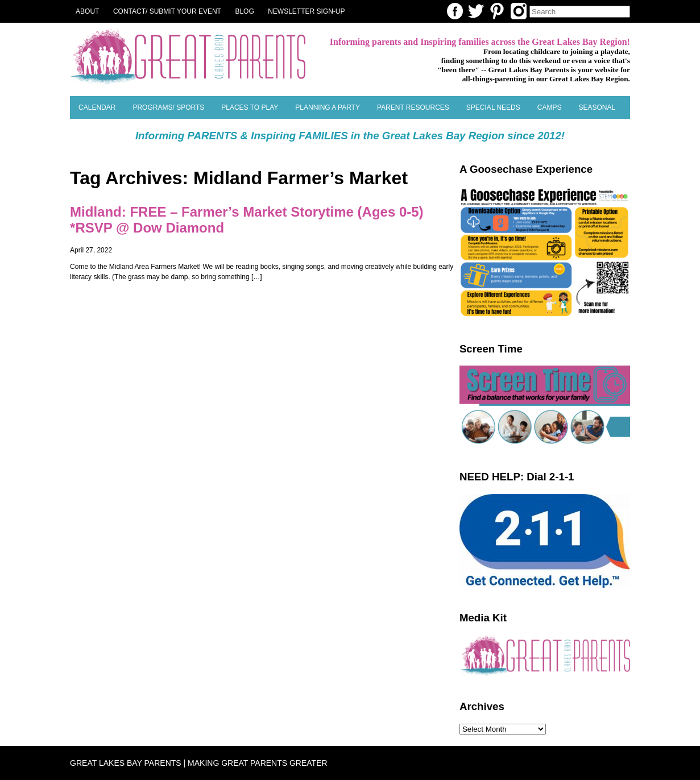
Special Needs (493, 107)
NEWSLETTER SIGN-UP (306, 11)
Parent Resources (413, 107)
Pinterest (497, 11)
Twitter (476, 11)
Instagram (519, 11)
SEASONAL (597, 107)
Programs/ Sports (168, 107)
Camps (550, 107)
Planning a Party (328, 107)
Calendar (97, 107)
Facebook (455, 11)
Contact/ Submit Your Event (167, 11)
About (87, 11)
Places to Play (250, 107)
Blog (244, 11)
